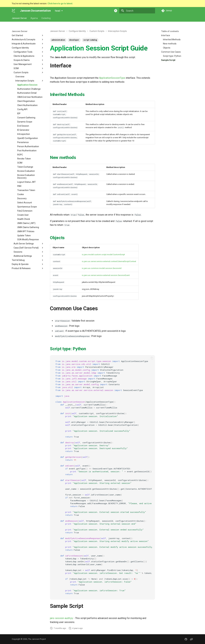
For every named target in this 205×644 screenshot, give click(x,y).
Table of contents (170, 31)
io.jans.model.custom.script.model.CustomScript (103, 255)
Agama (34, 18)
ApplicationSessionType (112, 78)
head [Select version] (58, 11)
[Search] (137, 11)
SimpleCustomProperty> (103, 296)
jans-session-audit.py (61, 618)
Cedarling (46, 18)
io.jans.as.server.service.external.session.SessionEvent (106, 275)
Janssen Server (19, 18)
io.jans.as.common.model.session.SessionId (102, 268)
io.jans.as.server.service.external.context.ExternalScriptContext (109, 261)
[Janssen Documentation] (13, 11)
